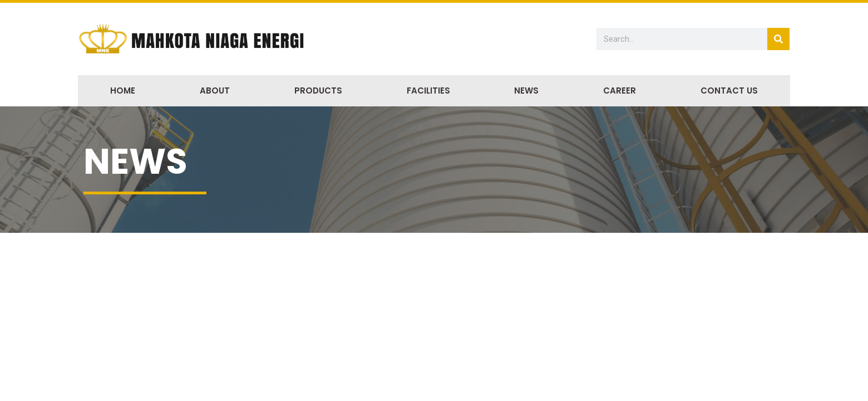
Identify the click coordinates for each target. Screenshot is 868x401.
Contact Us (729, 91)
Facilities (428, 91)
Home (123, 91)
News (526, 91)
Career (620, 91)
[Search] (778, 39)
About (215, 91)
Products (318, 91)
